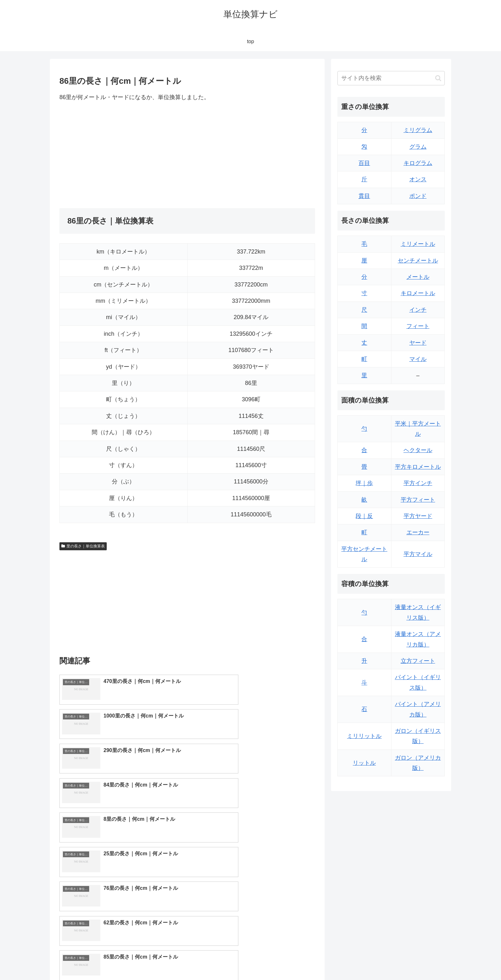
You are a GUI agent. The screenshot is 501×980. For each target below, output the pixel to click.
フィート (418, 326)
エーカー (418, 532)
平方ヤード (418, 516)
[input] (391, 78)
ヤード (418, 343)
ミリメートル (418, 244)
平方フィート (418, 500)
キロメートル (418, 293)
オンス (418, 179)
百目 (364, 163)
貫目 (364, 196)
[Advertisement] (123, 155)
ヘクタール (418, 450)
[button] (438, 78)
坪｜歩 (364, 483)
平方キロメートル (418, 467)
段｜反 (364, 516)
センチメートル (418, 261)
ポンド (418, 196)
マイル (418, 359)
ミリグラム (418, 130)
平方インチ (418, 483)
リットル (364, 763)
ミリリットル (364, 736)
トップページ (380, 960)
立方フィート (418, 661)
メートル (418, 277)
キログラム (418, 163)
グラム (418, 147)
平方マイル (418, 554)
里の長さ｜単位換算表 (83, 546)
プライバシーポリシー (423, 960)
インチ (418, 310)
